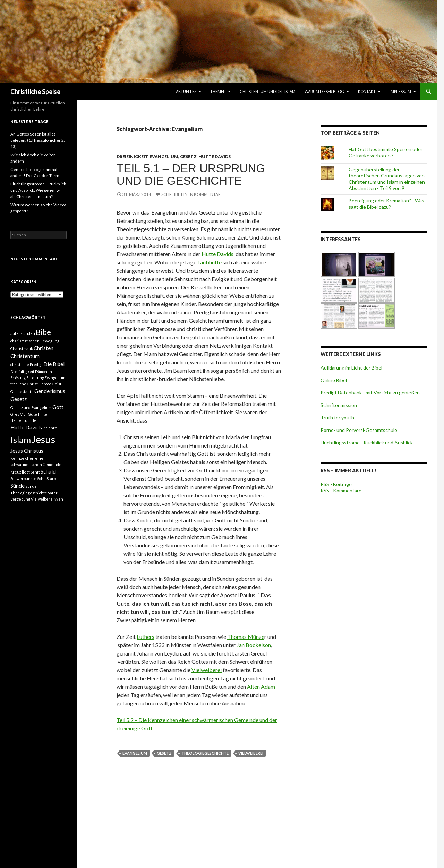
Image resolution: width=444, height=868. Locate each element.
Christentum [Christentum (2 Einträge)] (25, 356)
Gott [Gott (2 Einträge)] (58, 407)
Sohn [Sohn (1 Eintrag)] (41, 479)
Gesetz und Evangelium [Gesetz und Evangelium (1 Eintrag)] (31, 407)
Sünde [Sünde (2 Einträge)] (18, 486)
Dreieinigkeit (132, 157)
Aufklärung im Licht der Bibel (351, 368)
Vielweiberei (207, 670)
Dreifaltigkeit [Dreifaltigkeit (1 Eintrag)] (22, 371)
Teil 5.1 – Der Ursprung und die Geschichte (191, 175)
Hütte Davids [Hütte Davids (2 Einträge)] (26, 427)
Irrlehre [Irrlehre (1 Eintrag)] (50, 428)
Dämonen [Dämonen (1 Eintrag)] (44, 371)
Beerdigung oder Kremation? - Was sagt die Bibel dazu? (386, 204)
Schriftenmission (339, 405)
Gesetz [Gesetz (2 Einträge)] (19, 399)
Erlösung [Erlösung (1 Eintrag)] (18, 378)
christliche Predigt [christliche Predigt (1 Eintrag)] (27, 364)
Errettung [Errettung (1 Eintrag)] (35, 378)
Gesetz (188, 157)
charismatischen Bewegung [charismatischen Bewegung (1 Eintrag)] (35, 341)
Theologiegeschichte (205, 753)
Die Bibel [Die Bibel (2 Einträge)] (54, 364)
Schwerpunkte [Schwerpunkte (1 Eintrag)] (23, 479)
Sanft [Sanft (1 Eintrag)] (35, 472)
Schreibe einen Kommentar (191, 194)
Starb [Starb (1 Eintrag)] (51, 479)
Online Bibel (334, 380)
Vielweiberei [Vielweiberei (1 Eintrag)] (42, 499)
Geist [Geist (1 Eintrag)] (57, 384)
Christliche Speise (35, 92)
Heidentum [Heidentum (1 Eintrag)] (20, 420)
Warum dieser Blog (324, 91)
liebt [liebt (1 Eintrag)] (26, 472)
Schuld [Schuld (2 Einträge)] (48, 471)
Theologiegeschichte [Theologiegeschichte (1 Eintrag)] (29, 493)
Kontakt (367, 91)
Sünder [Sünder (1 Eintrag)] (32, 486)
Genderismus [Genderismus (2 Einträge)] (50, 391)
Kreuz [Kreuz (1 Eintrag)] (16, 472)
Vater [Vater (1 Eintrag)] (53, 493)
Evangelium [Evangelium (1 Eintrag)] (55, 378)
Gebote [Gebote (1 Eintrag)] (45, 384)
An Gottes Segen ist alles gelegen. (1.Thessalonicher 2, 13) (38, 140)
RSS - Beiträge (336, 484)
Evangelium (164, 157)
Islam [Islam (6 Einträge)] (21, 440)
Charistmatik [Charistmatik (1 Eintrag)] (22, 349)
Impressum (400, 91)
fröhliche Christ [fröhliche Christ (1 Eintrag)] (24, 384)
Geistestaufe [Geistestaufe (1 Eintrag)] (22, 392)
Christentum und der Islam (268, 91)
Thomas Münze (246, 637)
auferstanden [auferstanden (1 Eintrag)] (23, 333)
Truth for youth (337, 418)
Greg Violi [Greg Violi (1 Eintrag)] (19, 414)
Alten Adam (261, 687)
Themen (218, 91)
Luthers (146, 637)
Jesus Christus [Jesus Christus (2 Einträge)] (27, 451)
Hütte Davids (215, 157)
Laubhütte (210, 262)
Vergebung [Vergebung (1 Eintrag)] (20, 499)
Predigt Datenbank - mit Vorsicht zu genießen (370, 393)
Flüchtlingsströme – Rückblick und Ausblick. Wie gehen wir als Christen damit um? (38, 190)
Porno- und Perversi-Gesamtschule (359, 430)
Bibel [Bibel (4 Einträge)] (44, 332)
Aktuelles (186, 91)
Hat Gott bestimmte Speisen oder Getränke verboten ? (386, 152)
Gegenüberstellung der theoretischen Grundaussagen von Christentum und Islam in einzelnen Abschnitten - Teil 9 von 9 (387, 179)
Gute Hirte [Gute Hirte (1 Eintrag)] (38, 414)
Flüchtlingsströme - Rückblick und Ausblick (367, 442)
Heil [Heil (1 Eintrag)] (35, 420)
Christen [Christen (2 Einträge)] (44, 348)
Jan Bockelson (254, 645)
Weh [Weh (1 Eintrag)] (59, 499)
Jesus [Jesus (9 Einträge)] (43, 439)
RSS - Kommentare (341, 490)
